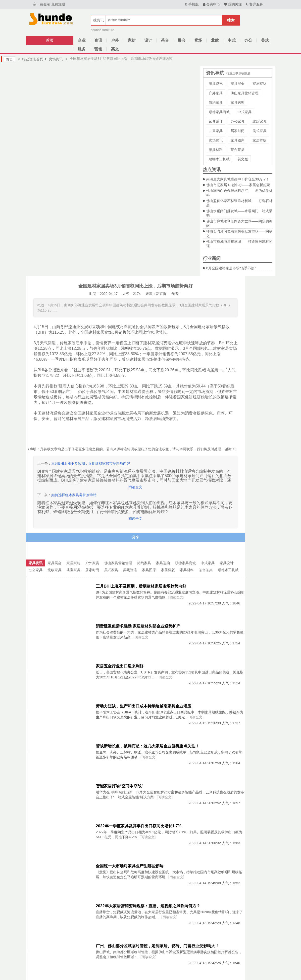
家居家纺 (259, 84)
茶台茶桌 (238, 150)
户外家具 (216, 93)
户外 (115, 40)
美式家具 (259, 131)
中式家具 (245, 112)
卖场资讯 (53, 59)
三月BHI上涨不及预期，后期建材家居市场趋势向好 (91, 463)
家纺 (132, 40)
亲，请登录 (42, 4)
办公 (248, 40)
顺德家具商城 (219, 112)
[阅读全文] (176, 597)
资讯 (98, 40)
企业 (82, 40)
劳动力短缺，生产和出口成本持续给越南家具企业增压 (144, 706)
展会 (182, 40)
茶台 (165, 40)
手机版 (191, 4)
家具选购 (238, 103)
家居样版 (259, 140)
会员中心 (211, 4)
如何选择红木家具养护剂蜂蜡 (74, 495)
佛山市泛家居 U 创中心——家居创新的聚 (238, 185)
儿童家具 (216, 131)
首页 (50, 40)
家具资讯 (216, 84)
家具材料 (216, 150)
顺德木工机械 (219, 159)
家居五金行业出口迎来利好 (120, 666)
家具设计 (216, 121)
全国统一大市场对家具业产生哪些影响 (130, 866)
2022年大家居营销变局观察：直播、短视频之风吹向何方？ (148, 906)
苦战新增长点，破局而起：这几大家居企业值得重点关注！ (148, 746)
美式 (265, 40)
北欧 (215, 40)
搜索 (231, 20)
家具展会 (238, 84)
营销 (98, 49)
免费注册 (58, 4)
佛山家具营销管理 (245, 93)
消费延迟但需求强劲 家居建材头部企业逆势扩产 (138, 626)
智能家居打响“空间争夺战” (120, 786)
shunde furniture (102, 30)
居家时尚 (238, 131)
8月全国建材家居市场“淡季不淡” (231, 268)
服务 (82, 49)
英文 (115, 49)
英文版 (243, 159)
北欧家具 (259, 121)
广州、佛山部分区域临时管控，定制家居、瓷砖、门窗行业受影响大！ (157, 946)
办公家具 (238, 121)
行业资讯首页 (30, 59)
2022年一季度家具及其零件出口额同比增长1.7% (139, 826)
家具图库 (238, 140)
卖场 (198, 40)
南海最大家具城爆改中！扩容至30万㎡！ (238, 179)
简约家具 (216, 103)
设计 (148, 40)
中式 (232, 40)
